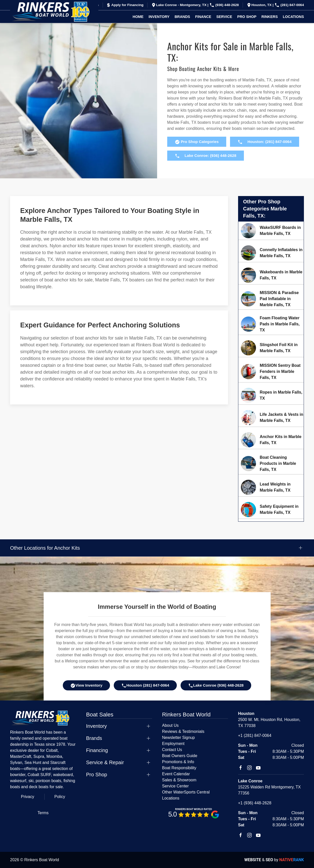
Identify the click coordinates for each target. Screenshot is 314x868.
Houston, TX (260, 5)
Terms (43, 813)
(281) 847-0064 (289, 5)
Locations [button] (293, 17)
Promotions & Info (178, 762)
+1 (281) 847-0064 (255, 736)
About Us (170, 725)
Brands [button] (182, 17)
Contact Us (172, 750)
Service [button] (224, 17)
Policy (60, 797)
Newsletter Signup (179, 738)
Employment (173, 744)
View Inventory (86, 686)
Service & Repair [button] (105, 762)
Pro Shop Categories (197, 142)
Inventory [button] (159, 17)
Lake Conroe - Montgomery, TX (179, 5)
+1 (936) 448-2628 (255, 803)
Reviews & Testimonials (183, 731)
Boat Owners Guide (180, 756)
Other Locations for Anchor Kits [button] (45, 548)
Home (138, 17)
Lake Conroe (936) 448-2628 (216, 686)
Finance (203, 17)
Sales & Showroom (179, 780)
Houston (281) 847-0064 (145, 686)
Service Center (176, 786)
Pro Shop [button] (247, 17)
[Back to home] (54, 12)
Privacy (27, 797)
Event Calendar (176, 774)
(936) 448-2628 (224, 5)
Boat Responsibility (179, 768)
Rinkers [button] (270, 17)
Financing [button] (97, 750)
